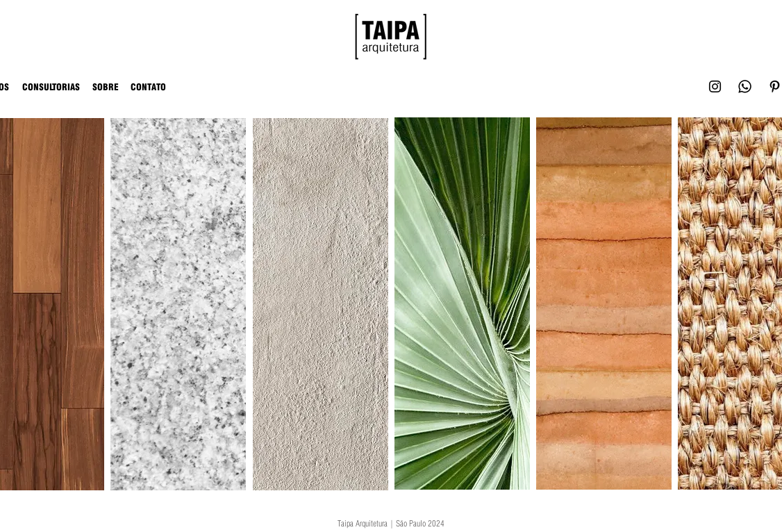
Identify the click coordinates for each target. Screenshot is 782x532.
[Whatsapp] (745, 86)
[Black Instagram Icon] (715, 86)
